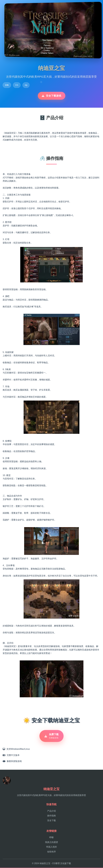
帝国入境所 (51, 847)
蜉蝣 (51, 838)
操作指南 (51, 816)
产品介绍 (51, 811)
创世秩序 (51, 852)
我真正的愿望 (51, 842)
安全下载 (51, 821)
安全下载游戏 (52, 96)
